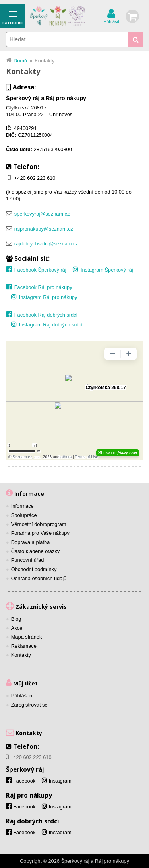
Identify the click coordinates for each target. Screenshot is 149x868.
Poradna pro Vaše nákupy (40, 533)
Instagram (60, 781)
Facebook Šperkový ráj (40, 270)
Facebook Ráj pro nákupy (43, 287)
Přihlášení (22, 696)
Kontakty (21, 655)
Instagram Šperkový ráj (107, 270)
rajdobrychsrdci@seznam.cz (46, 244)
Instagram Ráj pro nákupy (48, 297)
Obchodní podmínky (34, 569)
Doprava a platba (30, 542)
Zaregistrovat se (29, 705)
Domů (20, 61)
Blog (16, 619)
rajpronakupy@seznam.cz (44, 229)
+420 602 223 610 (35, 178)
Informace (22, 506)
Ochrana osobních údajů (39, 578)
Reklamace (24, 646)
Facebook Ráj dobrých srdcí (46, 315)
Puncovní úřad (28, 560)
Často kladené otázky (35, 551)
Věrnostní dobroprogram (39, 524)
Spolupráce (24, 515)
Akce (17, 628)
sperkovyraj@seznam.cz (42, 214)
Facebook (24, 807)
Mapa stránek (27, 637)
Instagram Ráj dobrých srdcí (51, 325)
